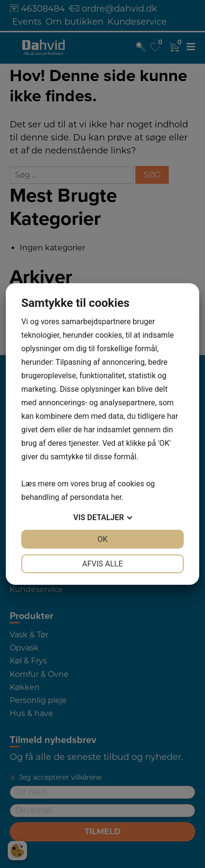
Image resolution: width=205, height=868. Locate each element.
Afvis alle (102, 564)
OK (102, 539)
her (116, 497)
